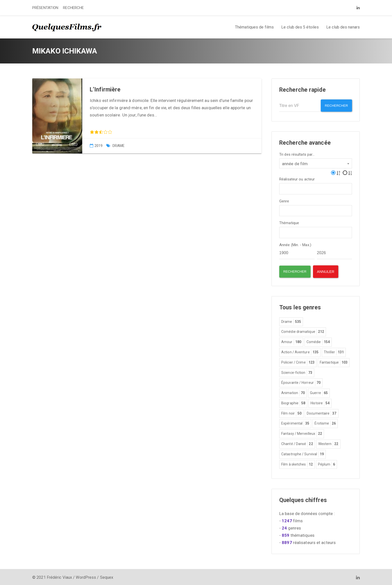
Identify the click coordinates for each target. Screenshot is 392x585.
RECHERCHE (73, 8)
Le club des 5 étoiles (300, 27)
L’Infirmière (105, 90)
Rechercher (335, 106)
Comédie (318, 341)
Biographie (293, 402)
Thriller (334, 351)
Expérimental (295, 422)
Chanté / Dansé (297, 443)
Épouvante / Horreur (301, 382)
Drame (119, 146)
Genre (284, 200)
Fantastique (334, 361)
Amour (291, 341)
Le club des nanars (343, 27)
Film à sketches (297, 463)
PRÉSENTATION (45, 8)
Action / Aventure (300, 351)
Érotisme (325, 422)
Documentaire (321, 412)
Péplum (327, 463)
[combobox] (316, 162)
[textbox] (282, 187)
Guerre (319, 392)
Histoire (320, 402)
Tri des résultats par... (297, 153)
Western (328, 443)
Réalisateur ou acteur (297, 178)
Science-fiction (297, 372)
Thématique (289, 222)
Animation (293, 392)
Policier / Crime (298, 361)
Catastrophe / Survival (302, 453)
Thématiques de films (254, 27)
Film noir (291, 412)
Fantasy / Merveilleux (302, 433)
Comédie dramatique (303, 331)
